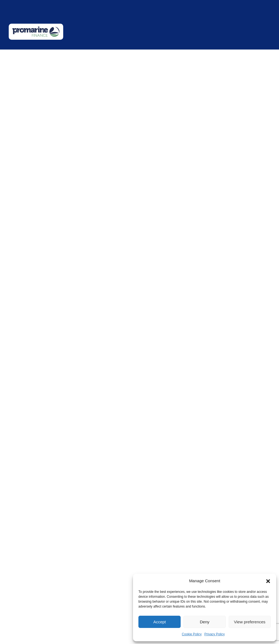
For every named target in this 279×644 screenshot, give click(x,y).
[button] (268, 581)
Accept (160, 622)
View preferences (250, 622)
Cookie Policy (192, 634)
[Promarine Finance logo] (36, 32)
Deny (204, 622)
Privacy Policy (215, 634)
